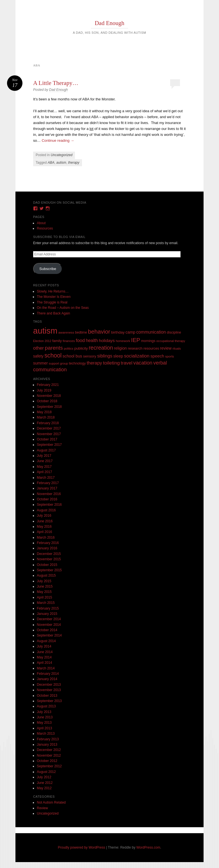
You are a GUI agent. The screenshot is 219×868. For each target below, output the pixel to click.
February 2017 (48, 483)
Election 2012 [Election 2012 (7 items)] (42, 341)
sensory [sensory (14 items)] (90, 356)
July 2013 (44, 712)
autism (61, 163)
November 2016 (49, 494)
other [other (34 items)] (38, 348)
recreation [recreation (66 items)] (101, 348)
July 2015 (44, 581)
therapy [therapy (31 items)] (94, 363)
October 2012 (47, 761)
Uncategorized (61, 155)
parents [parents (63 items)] (54, 348)
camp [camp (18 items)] (130, 332)
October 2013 (47, 696)
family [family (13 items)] (57, 341)
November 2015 (49, 559)
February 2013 (48, 739)
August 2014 (46, 641)
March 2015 (46, 603)
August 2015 (46, 575)
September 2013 (49, 701)
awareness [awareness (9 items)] (66, 332)
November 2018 (49, 396)
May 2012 (44, 788)
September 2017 (49, 445)
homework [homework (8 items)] (123, 341)
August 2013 (46, 706)
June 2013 (45, 717)
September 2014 (49, 635)
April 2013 (44, 728)
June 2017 (45, 461)
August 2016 (46, 510)
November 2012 (49, 755)
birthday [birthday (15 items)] (118, 332)
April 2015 (44, 597)
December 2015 (49, 554)
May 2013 (44, 723)
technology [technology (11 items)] (77, 363)
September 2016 (49, 505)
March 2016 (46, 538)
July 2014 (44, 646)
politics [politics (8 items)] (69, 348)
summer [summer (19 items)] (40, 363)
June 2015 (45, 586)
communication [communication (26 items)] (151, 332)
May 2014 (44, 657)
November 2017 (49, 434)
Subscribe (48, 269)
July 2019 (44, 390)
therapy (74, 163)
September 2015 (49, 570)
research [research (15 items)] (135, 348)
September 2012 (49, 766)
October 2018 (47, 401)
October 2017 (47, 439)
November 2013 (49, 690)
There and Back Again (53, 313)
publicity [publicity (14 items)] (81, 348)
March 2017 (46, 478)
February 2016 (48, 543)
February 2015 (48, 608)
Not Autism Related (51, 802)
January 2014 (47, 679)
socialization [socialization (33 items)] (137, 356)
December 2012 (49, 750)
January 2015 (47, 614)
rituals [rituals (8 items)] (177, 348)
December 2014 (49, 619)
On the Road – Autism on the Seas (63, 308)
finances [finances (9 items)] (69, 341)
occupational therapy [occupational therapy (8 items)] (171, 341)
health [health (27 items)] (92, 340)
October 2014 (47, 630)
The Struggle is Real (52, 302)
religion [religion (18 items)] (120, 348)
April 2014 (44, 663)
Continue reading (58, 140)
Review (42, 808)
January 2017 (47, 488)
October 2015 (47, 565)
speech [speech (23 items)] (157, 356)
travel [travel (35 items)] (126, 363)
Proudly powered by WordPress (82, 847)
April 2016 (44, 532)
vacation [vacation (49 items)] (143, 363)
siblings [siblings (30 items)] (105, 356)
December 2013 (49, 685)
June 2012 (45, 783)
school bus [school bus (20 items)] (72, 356)
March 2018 (46, 417)
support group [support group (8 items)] (59, 363)
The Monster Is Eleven (54, 297)
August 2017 (46, 450)
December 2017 (49, 428)
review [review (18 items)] (166, 348)
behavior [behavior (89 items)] (99, 331)
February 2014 (48, 674)
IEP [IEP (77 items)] (136, 340)
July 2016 (44, 516)
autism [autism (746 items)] (45, 331)
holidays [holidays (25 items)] (107, 340)
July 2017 (44, 456)
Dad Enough (109, 23)
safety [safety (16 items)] (38, 356)
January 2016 (47, 548)
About (41, 223)
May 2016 (44, 527)
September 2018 (49, 407)
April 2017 (44, 472)
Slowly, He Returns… (53, 291)
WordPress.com (148, 847)
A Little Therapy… (56, 83)
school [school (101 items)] (53, 355)
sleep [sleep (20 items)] (118, 356)
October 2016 (47, 499)
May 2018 (44, 412)
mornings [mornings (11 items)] (148, 341)
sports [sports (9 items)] (170, 356)
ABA (51, 163)
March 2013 (46, 734)
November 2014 (49, 625)
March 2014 (46, 668)
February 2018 (48, 423)
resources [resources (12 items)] (151, 348)
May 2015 (44, 592)
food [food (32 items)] (80, 340)
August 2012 (46, 772)
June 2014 (45, 652)
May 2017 (44, 467)
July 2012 (44, 777)
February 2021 (48, 385)
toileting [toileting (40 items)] (111, 363)
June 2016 (45, 521)
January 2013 (47, 745)
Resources (45, 228)
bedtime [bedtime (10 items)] (81, 332)
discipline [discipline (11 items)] (174, 332)
